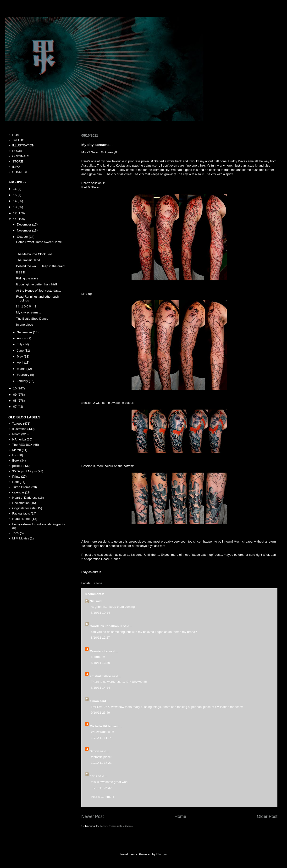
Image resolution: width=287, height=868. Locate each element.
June (21, 350)
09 (15, 395)
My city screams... (28, 312)
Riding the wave (27, 278)
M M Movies (21, 538)
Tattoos (97, 583)
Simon (94, 751)
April (21, 362)
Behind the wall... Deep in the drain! (41, 266)
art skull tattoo (100, 676)
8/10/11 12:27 (100, 638)
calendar (18, 492)
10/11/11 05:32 (101, 788)
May (20, 356)
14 (15, 201)
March (22, 369)
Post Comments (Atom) (117, 826)
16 (15, 189)
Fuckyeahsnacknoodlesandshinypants (39, 524)
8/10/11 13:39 (100, 663)
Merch (17, 450)
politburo (18, 466)
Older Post (267, 816)
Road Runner (21, 519)
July (20, 344)
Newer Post (93, 816)
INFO (16, 167)
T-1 (18, 248)
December (25, 224)
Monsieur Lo (99, 651)
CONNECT (20, 172)
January (23, 381)
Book (16, 460)
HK (14, 455)
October (23, 237)
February (24, 375)
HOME (17, 135)
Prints (16, 477)
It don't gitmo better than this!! (36, 284)
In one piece (25, 325)
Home (180, 816)
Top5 (16, 533)
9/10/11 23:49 (100, 713)
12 (15, 213)
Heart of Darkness (25, 498)
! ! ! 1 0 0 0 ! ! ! (26, 306)
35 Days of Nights (25, 471)
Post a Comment (102, 797)
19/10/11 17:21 (101, 763)
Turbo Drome (21, 487)
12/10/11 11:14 (101, 738)
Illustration (19, 429)
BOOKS (18, 151)
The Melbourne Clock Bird (34, 254)
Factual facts (21, 513)
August (22, 338)
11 (15, 219)
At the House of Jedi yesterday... (38, 291)
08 (15, 401)
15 (15, 195)
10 (15, 388)
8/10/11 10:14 (100, 613)
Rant (15, 482)
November (25, 230)
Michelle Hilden (101, 726)
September (25, 332)
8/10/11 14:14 (100, 688)
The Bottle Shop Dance (32, 319)
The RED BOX (22, 445)
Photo (16, 434)
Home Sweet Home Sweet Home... (40, 242)
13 (15, 207)
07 (15, 407)
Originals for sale (24, 508)
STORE (18, 161)
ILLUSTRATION (23, 145)
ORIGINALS (21, 156)
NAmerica (19, 439)
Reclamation (21, 503)
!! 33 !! (20, 272)
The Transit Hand (28, 260)
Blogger (162, 854)
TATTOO (18, 140)
